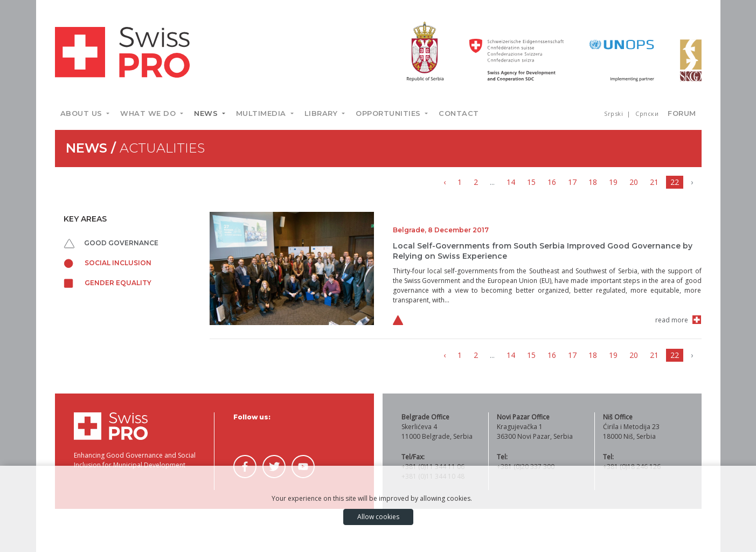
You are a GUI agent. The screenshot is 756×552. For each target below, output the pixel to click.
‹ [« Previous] (445, 182)
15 (531, 182)
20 (634, 182)
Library (322, 113)
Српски (647, 113)
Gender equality (107, 283)
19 (613, 182)
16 (552, 182)
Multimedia (262, 113)
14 (511, 182)
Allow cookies (378, 517)
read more (672, 320)
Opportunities (389, 113)
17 (572, 182)
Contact (459, 113)
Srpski (615, 113)
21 (654, 182)
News (207, 113)
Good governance (111, 243)
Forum (682, 113)
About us (83, 113)
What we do (149, 113)
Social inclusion (107, 263)
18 (593, 182)
